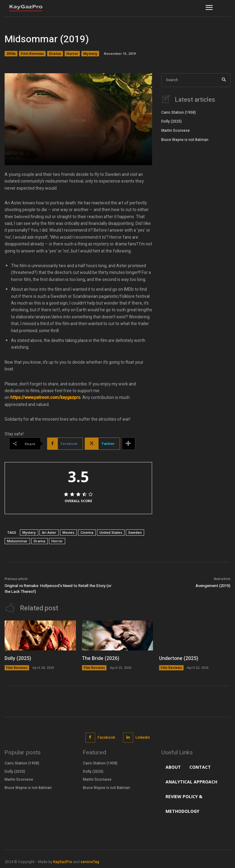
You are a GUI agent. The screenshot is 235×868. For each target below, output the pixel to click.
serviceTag (90, 862)
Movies (68, 532)
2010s (11, 54)
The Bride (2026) (101, 658)
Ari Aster (49, 532)
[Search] (224, 80)
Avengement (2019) (213, 586)
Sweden (135, 532)
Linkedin (143, 737)
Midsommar (17, 541)
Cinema (87, 532)
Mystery (90, 54)
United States (111, 532)
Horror (72, 54)
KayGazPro (63, 862)
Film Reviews (32, 54)
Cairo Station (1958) (179, 112)
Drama (55, 54)
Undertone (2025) (179, 658)
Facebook (106, 737)
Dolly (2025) (172, 121)
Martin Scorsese (175, 131)
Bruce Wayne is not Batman (185, 140)
